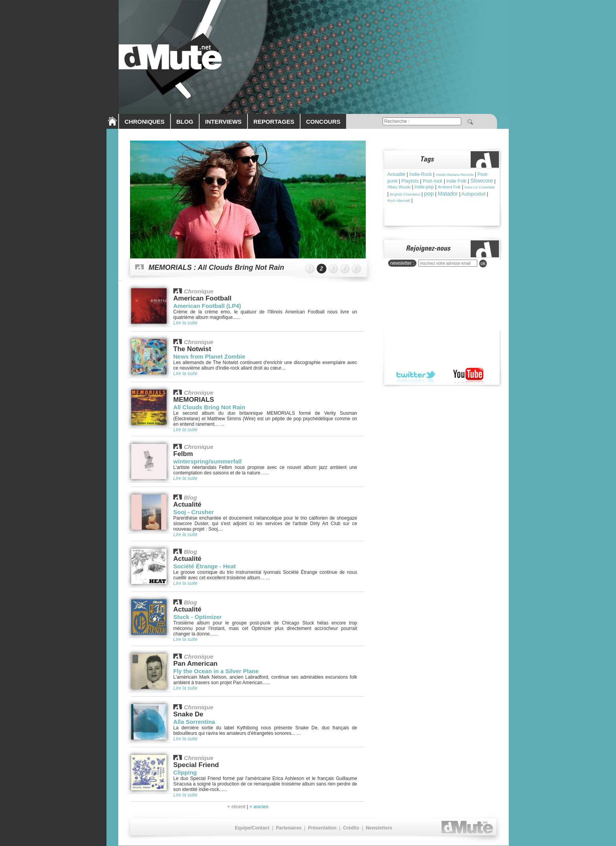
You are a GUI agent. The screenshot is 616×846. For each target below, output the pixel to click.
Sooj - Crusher (193, 512)
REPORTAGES (274, 122)
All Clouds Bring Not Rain (209, 407)
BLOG (185, 122)
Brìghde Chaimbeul (405, 194)
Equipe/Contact (252, 828)
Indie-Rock (421, 174)
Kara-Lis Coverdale (479, 187)
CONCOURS (323, 122)
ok (483, 264)
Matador (448, 194)
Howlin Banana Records (455, 175)
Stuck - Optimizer (197, 617)
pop (429, 193)
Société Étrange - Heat (204, 566)
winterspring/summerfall (207, 461)
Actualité (396, 174)
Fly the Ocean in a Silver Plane (216, 671)
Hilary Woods (399, 187)
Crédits (351, 828)
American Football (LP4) (207, 306)
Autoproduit (474, 194)
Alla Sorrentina (194, 722)
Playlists (410, 181)
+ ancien (259, 807)
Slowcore (482, 181)
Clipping (185, 772)
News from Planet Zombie (209, 356)
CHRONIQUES (145, 122)
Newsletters (379, 828)
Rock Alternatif (399, 201)
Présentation (322, 828)
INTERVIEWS (223, 122)
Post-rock (433, 181)
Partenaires (289, 828)
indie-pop (424, 187)
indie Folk (456, 181)
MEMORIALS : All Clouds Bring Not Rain (216, 267)
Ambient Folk (449, 187)
